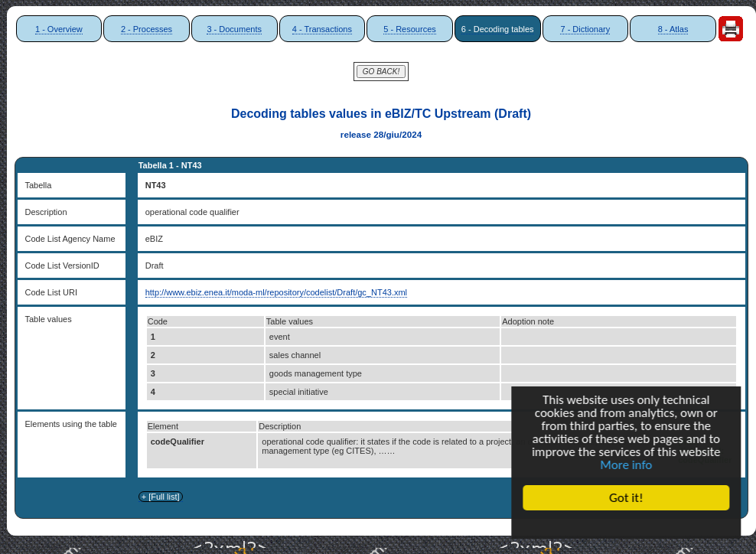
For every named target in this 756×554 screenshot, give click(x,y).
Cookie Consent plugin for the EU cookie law (628, 524)
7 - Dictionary (585, 29)
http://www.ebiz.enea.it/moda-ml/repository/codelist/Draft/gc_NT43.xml (276, 292)
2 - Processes (147, 29)
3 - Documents (234, 29)
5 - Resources (409, 29)
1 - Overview (59, 29)
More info (628, 466)
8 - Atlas (673, 29)
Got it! (628, 498)
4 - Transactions (322, 29)
